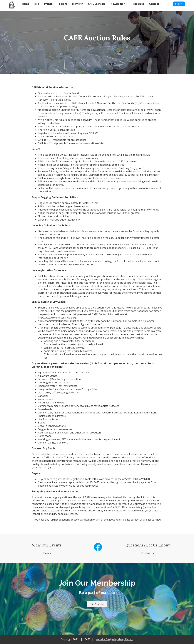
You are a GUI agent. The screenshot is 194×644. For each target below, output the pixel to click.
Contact (154, 4)
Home (26, 4)
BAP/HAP (78, 4)
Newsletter (118, 4)
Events (48, 4)
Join (37, 4)
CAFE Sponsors (97, 4)
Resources (138, 4)
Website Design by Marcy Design (115, 639)
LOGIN (179, 4)
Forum (63, 4)
